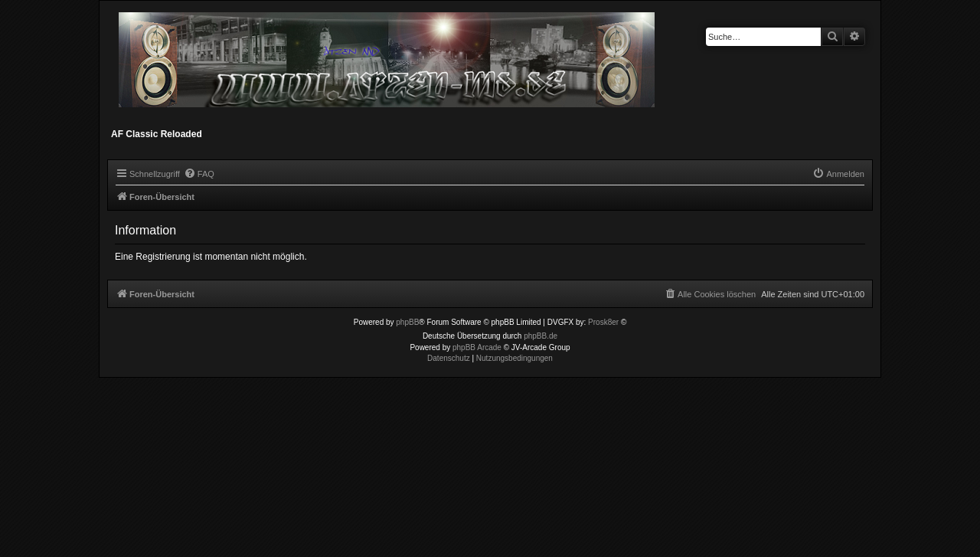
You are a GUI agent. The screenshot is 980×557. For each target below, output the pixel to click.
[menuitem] (199, 174)
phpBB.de (541, 336)
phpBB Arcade (477, 347)
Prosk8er (603, 322)
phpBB (407, 322)
